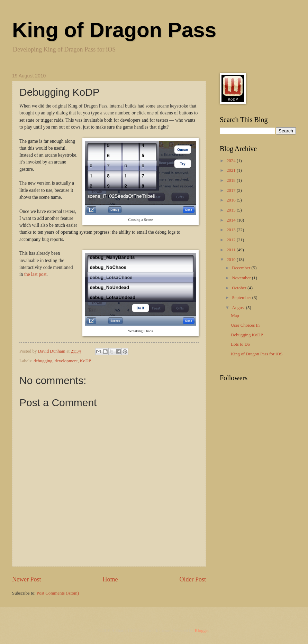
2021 (232, 170)
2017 (232, 190)
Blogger (202, 631)
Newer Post (27, 579)
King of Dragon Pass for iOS (257, 354)
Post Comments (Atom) (58, 593)
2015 (232, 210)
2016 (232, 200)
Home (110, 579)
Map (235, 316)
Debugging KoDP (247, 335)
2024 (232, 161)
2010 (232, 260)
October (240, 288)
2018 (232, 180)
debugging (43, 361)
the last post (35, 274)
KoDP (85, 361)
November (242, 278)
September (242, 298)
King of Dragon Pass (114, 30)
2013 (232, 230)
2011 (232, 250)
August (239, 308)
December (242, 268)
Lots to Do (240, 344)
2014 (232, 220)
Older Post (193, 579)
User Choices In (245, 325)
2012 (232, 240)
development (66, 361)
